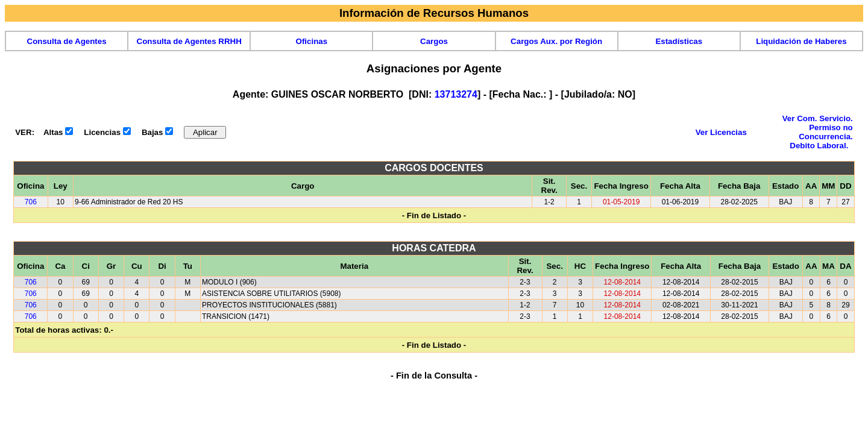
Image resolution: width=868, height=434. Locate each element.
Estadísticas (679, 41)
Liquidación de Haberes (801, 41)
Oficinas (312, 41)
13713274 (456, 94)
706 (31, 202)
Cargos (434, 41)
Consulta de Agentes (67, 41)
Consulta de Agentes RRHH (189, 41)
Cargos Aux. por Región (556, 41)
